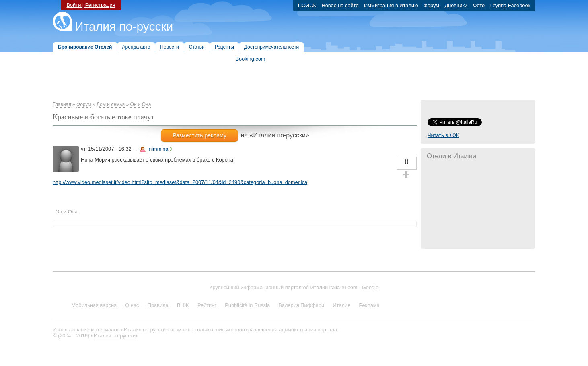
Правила (158, 305)
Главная (62, 104)
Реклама (369, 305)
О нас (132, 305)
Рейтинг (207, 305)
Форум (84, 104)
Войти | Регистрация (91, 5)
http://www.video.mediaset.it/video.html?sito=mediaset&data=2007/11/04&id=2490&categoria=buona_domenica (180, 182)
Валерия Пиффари (301, 305)
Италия (341, 305)
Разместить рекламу (199, 135)
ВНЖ (183, 305)
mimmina (158, 149)
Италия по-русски (124, 26)
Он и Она (140, 104)
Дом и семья (111, 104)
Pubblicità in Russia (247, 305)
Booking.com (251, 59)
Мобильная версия (94, 305)
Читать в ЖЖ (443, 135)
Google (370, 287)
